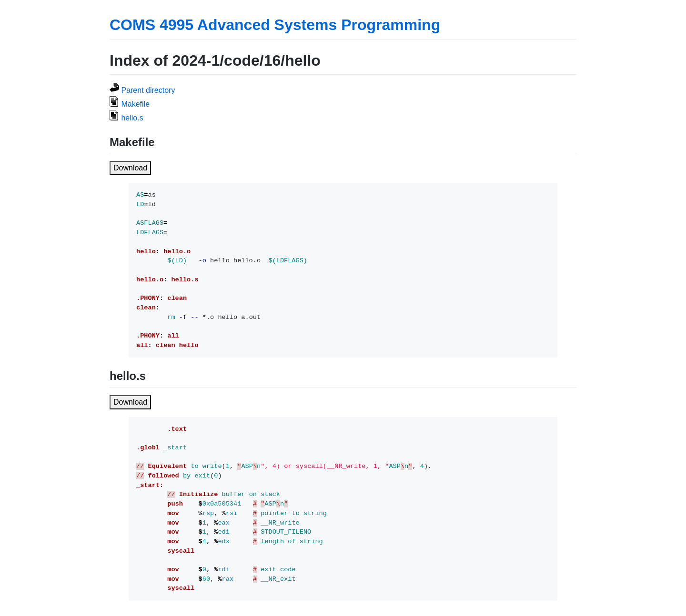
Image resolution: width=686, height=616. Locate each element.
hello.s (132, 118)
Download (130, 168)
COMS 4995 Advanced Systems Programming (275, 25)
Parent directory (148, 90)
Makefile (135, 104)
